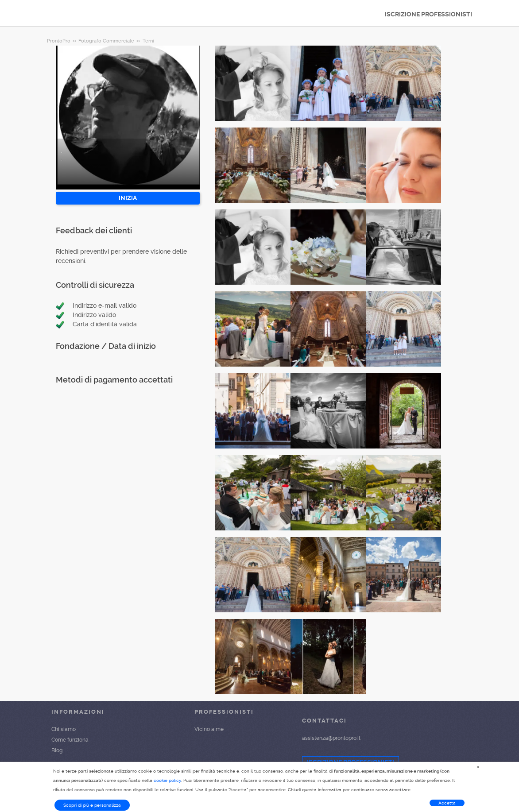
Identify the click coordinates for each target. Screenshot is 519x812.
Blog (57, 750)
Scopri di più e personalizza (92, 805)
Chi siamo (64, 729)
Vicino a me (209, 729)
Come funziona (70, 740)
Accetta (447, 803)
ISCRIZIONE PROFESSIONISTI (428, 14)
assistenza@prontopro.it (331, 738)
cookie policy (167, 780)
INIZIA (128, 198)
